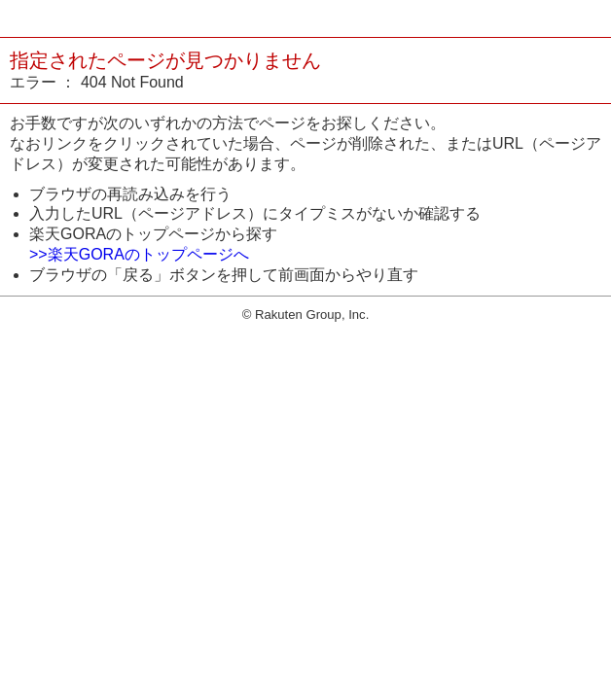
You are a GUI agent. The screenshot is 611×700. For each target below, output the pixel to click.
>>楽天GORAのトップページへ (139, 254)
